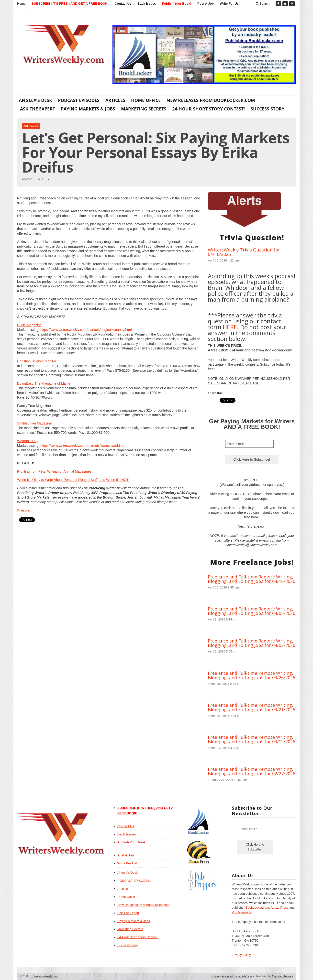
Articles (115, 100)
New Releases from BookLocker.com (211, 100)
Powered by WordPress (237, 976)
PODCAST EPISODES (79, 100)
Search (263, 4)
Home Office (146, 100)
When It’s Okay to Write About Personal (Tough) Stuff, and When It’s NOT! (73, 480)
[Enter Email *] (249, 444)
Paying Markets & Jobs (88, 109)
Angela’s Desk (35, 100)
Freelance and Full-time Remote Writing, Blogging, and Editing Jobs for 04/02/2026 (252, 643)
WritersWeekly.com (45, 976)
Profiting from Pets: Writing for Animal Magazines (54, 471)
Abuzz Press (280, 908)
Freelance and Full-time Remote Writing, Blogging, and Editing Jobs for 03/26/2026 (252, 675)
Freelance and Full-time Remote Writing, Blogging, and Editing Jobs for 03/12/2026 (252, 739)
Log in (215, 976)
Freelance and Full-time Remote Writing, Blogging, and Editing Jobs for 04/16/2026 (252, 579)
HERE (230, 327)
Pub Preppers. (242, 912)
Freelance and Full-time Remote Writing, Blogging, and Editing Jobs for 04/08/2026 (252, 611)
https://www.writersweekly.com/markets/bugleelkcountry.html (86, 330)
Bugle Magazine (29, 325)
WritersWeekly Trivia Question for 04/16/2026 (244, 252)
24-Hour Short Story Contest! (208, 109)
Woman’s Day (28, 441)
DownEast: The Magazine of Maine (44, 383)
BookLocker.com (257, 908)
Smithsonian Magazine (34, 423)
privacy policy (241, 955)
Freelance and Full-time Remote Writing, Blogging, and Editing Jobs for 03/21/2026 (252, 707)
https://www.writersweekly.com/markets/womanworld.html (84, 446)
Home (21, 4)
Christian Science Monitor (37, 361)
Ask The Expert (38, 109)
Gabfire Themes (282, 976)
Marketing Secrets (144, 109)
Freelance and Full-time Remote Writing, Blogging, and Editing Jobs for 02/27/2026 (252, 771)
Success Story (268, 109)
